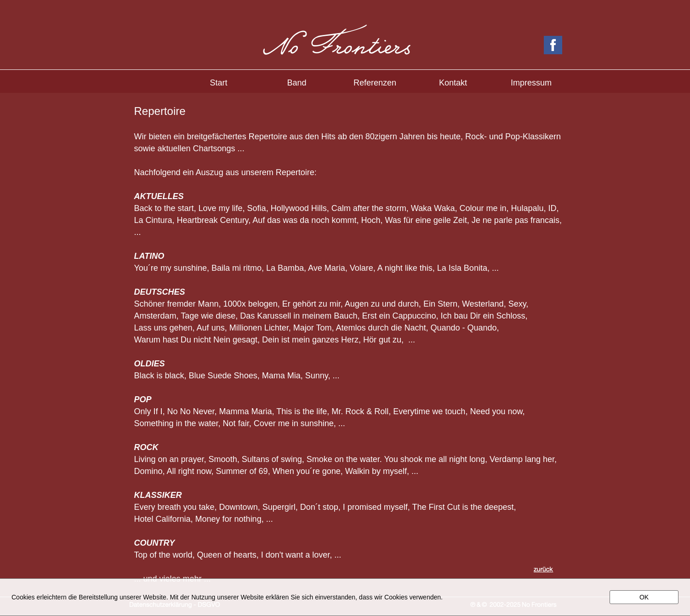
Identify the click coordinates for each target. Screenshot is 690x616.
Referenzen (375, 83)
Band (297, 83)
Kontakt (453, 83)
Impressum (531, 83)
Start (218, 83)
